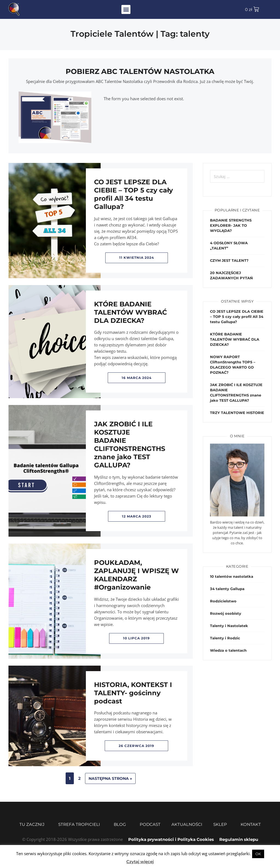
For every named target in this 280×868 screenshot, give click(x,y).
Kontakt (251, 824)
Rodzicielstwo (223, 601)
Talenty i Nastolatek (229, 626)
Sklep (221, 824)
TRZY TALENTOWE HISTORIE (237, 413)
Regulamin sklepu (239, 839)
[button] (126, 9)
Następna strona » (110, 778)
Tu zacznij (33, 824)
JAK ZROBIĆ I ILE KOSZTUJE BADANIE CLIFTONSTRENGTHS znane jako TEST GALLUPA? (130, 445)
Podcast (150, 824)
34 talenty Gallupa (227, 589)
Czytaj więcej (140, 862)
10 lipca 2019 (136, 638)
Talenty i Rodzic (225, 638)
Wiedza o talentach (228, 650)
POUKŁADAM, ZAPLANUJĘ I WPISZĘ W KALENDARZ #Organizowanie (136, 575)
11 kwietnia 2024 (137, 258)
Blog (121, 824)
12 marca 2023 (137, 516)
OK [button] (258, 854)
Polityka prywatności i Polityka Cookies (171, 839)
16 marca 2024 (137, 378)
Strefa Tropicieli (81, 824)
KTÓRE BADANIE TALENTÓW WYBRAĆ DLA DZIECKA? (130, 312)
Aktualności (187, 824)
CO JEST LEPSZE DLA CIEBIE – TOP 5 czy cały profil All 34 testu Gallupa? (133, 194)
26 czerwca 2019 (136, 746)
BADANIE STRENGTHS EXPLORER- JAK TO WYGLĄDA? (231, 225)
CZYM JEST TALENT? (229, 260)
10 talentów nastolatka (232, 576)
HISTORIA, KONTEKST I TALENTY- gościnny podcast (133, 693)
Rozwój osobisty (226, 613)
